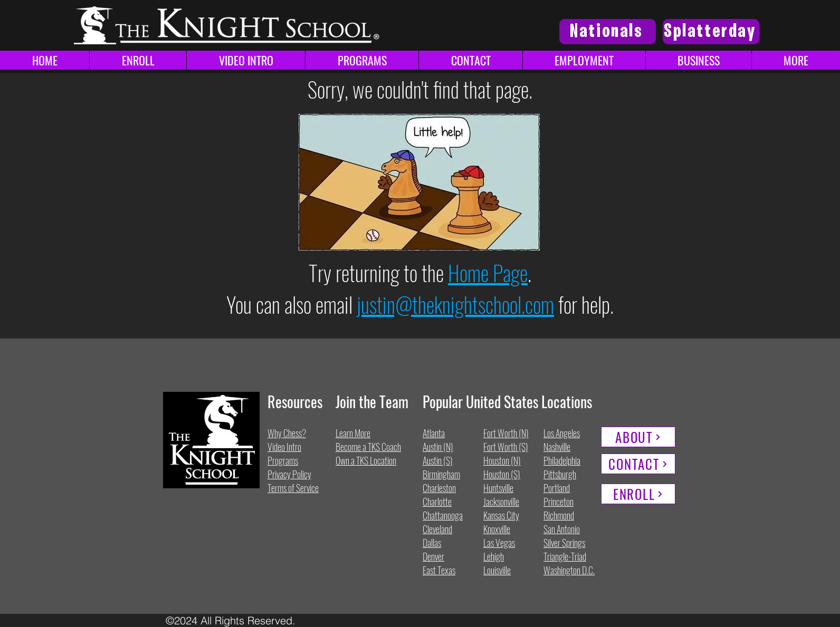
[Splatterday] (711, 32)
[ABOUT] (638, 437)
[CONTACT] (638, 464)
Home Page (488, 273)
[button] (796, 60)
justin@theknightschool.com (455, 304)
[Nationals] (608, 32)
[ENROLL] (638, 494)
